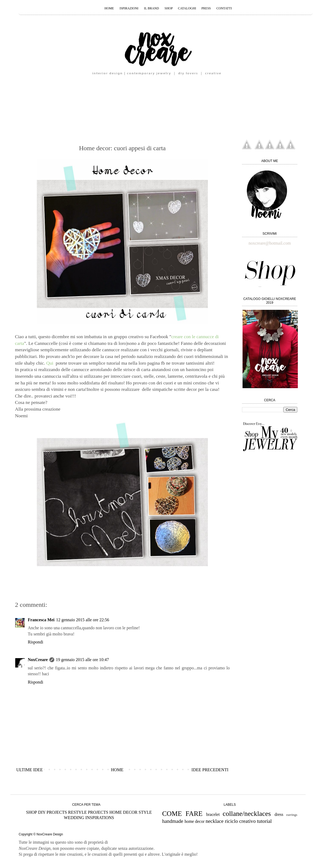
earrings (292, 815)
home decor (195, 821)
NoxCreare (38, 660)
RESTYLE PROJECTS (88, 812)
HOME (109, 8)
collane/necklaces (247, 814)
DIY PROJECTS (52, 812)
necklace (215, 821)
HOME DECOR (123, 812)
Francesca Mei (41, 620)
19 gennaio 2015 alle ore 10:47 (82, 660)
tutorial (264, 821)
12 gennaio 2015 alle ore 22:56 (83, 620)
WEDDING (74, 818)
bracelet (213, 814)
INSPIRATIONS (100, 818)
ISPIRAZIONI (129, 8)
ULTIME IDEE (30, 770)
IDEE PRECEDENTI (210, 770)
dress (279, 814)
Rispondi (36, 642)
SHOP (169, 8)
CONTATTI (224, 8)
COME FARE (182, 814)
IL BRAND (151, 8)
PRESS (206, 8)
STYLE (145, 812)
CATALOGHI (187, 8)
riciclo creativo (240, 821)
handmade (173, 821)
